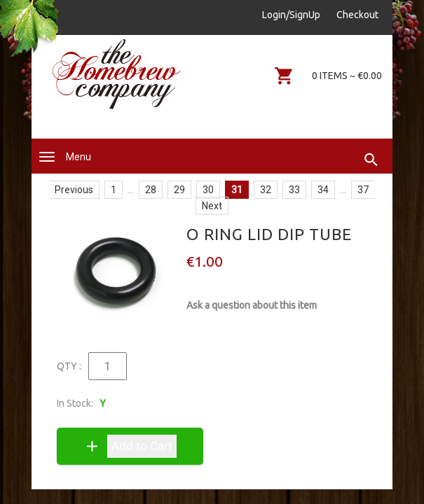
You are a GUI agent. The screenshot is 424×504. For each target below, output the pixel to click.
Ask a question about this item (252, 305)
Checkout (357, 15)
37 (363, 190)
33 (294, 190)
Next (212, 206)
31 (237, 190)
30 (208, 190)
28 (151, 190)
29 (179, 190)
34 (323, 190)
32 (266, 190)
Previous (74, 190)
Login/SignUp (291, 15)
